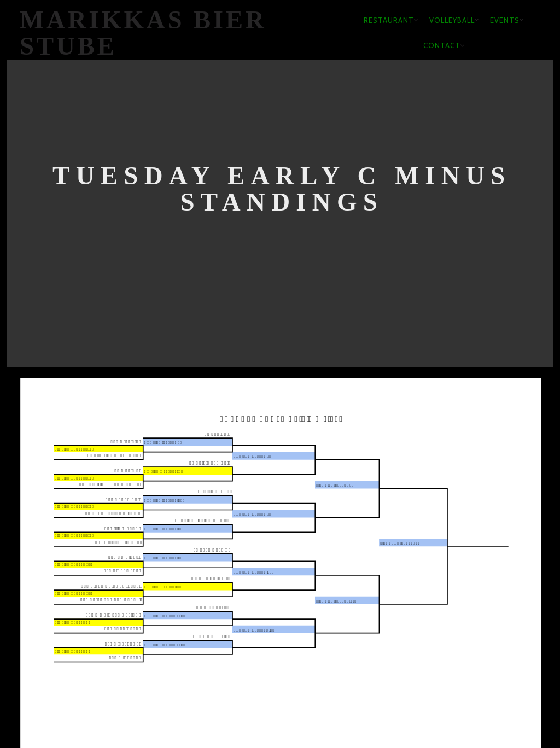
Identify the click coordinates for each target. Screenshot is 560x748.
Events (505, 20)
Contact (442, 45)
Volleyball (452, 20)
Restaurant (389, 20)
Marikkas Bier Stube (143, 33)
